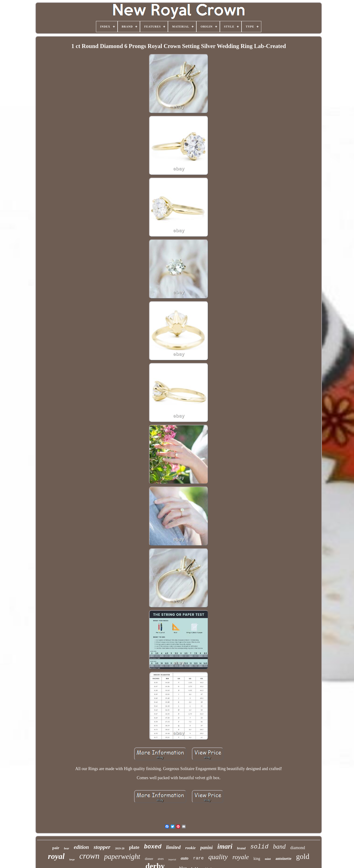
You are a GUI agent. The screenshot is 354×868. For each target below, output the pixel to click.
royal (56, 856)
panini (206, 847)
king (257, 859)
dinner (149, 859)
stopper (102, 847)
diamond (298, 848)
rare (198, 858)
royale (241, 857)
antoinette (283, 859)
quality (218, 857)
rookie (191, 848)
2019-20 (120, 848)
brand (241, 848)
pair (56, 848)
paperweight (122, 856)
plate (134, 847)
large (72, 859)
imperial (172, 859)
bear (67, 848)
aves (161, 859)
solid (259, 847)
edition (81, 847)
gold (303, 856)
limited (173, 847)
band (279, 847)
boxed (153, 847)
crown (89, 856)
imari (225, 846)
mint (268, 859)
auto (185, 858)
